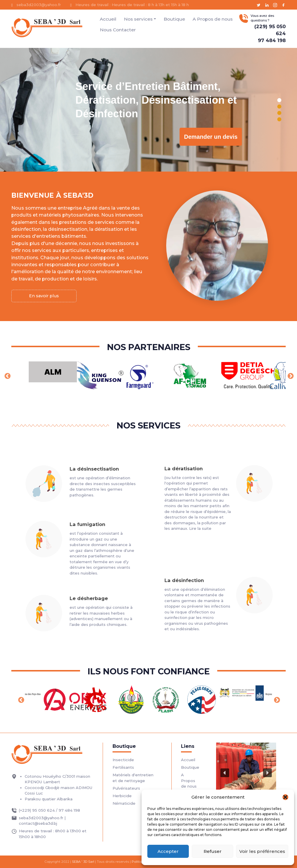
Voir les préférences (262, 851)
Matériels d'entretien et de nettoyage (133, 778)
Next (290, 376)
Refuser (213, 851)
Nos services (138, 19)
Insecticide (123, 760)
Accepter (168, 851)
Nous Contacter (118, 30)
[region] (148, 110)
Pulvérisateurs (126, 788)
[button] (285, 797)
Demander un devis (211, 137)
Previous (7, 376)
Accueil (108, 19)
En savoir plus (44, 296)
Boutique (174, 19)
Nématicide (124, 803)
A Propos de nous (213, 19)
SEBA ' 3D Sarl (83, 862)
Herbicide (122, 796)
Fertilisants (123, 767)
